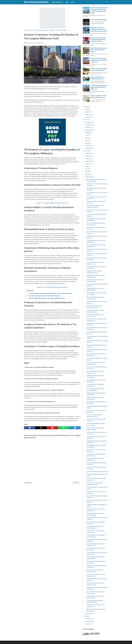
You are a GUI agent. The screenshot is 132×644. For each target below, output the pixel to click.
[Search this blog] (107, 2)
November (89, 125)
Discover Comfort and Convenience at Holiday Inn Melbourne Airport (47, 298)
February (89, 115)
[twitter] (41, 428)
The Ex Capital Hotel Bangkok (98, 20)
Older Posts (76, 483)
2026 (87, 107)
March (88, 112)
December (89, 122)
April (88, 109)
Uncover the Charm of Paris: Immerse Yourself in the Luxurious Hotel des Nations (50, 293)
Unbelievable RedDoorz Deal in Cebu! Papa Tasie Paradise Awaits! (99, 50)
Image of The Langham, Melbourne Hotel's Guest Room (52, 203)
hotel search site (57, 2)
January (89, 117)
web (67, 2)
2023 (87, 616)
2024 (87, 151)
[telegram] (75, 428)
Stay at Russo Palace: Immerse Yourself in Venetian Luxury (44, 296)
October (89, 127)
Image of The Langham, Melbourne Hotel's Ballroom (52, 287)
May (88, 140)
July (88, 135)
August (89, 133)
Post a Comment (39, 43)
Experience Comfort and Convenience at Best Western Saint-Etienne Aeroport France (99, 29)
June (88, 138)
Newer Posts (28, 483)
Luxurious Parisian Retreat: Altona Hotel (97, 471)
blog (73, 2)
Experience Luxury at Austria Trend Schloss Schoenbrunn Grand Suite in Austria (98, 40)
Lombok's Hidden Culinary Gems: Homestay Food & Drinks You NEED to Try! (99, 87)
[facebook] (30, 428)
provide (69, 191)
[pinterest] (52, 428)
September (90, 130)
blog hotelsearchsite (36, 2)
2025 (87, 120)
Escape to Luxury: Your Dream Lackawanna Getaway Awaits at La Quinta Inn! (99, 60)
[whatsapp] (64, 428)
